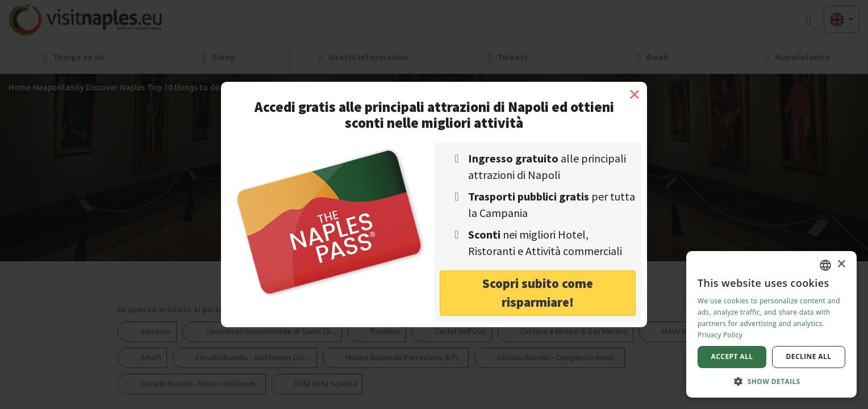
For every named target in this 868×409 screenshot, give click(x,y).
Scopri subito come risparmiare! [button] (538, 293)
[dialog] (771, 324)
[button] (771, 381)
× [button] (841, 264)
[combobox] (825, 265)
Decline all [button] (809, 356)
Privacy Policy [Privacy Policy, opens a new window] (720, 335)
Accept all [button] (732, 356)
